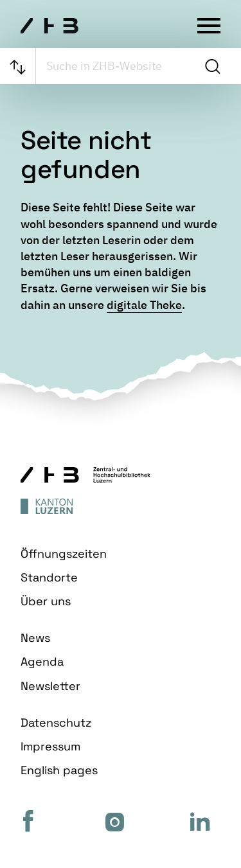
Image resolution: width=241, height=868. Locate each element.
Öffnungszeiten (64, 554)
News (35, 638)
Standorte (49, 577)
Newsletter (50, 686)
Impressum (50, 746)
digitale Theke (144, 305)
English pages (59, 770)
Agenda (42, 661)
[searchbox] (117, 66)
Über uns (46, 601)
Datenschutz (56, 722)
